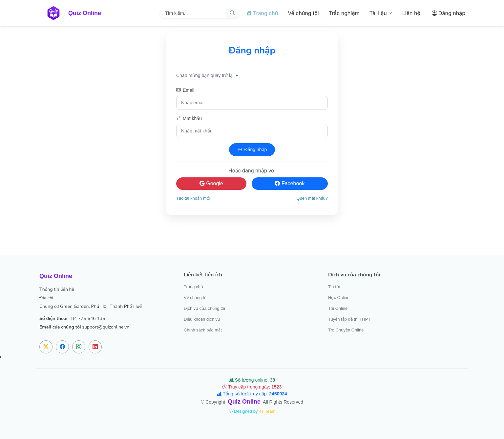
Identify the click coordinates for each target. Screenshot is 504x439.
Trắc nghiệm (344, 13)
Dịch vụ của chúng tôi (204, 308)
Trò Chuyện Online (346, 330)
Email (185, 90)
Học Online (339, 298)
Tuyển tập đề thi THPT (349, 319)
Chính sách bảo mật (203, 330)
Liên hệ (411, 13)
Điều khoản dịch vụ (202, 319)
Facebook (290, 183)
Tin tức (335, 287)
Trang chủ (193, 287)
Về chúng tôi (303, 13)
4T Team (267, 411)
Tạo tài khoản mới (193, 198)
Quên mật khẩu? (312, 198)
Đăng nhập (252, 150)
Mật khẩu (189, 119)
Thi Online (338, 308)
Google (211, 183)
